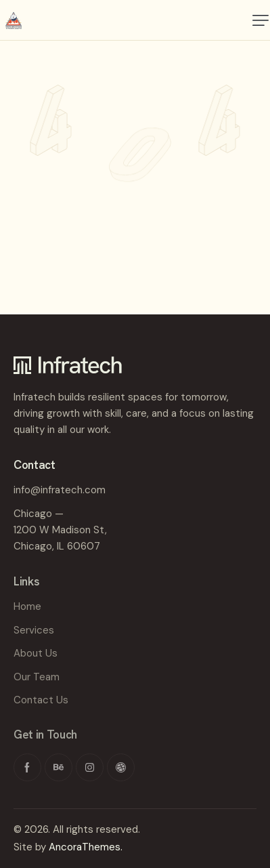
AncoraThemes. (86, 847)
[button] (261, 20)
